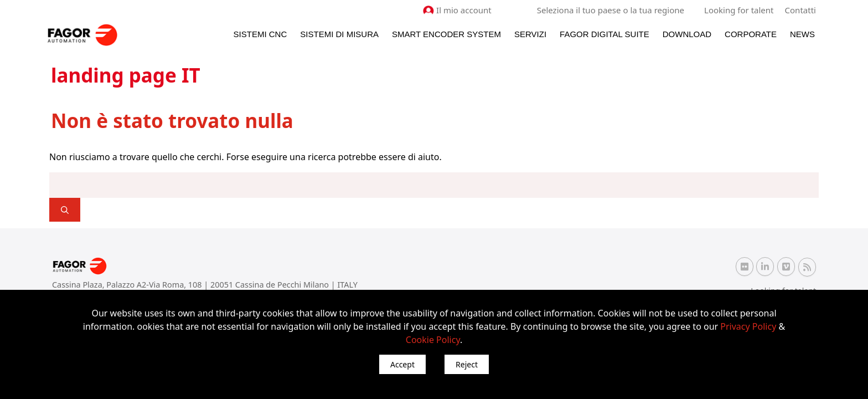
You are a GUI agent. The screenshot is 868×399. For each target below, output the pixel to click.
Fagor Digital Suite (604, 34)
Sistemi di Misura (339, 34)
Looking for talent (739, 10)
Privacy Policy (748, 326)
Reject (467, 364)
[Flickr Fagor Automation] (745, 267)
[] (65, 210)
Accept (402, 364)
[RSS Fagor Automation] (807, 267)
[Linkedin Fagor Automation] (765, 267)
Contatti (800, 10)
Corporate (751, 34)
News (802, 34)
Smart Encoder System (446, 34)
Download (687, 34)
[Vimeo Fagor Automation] (786, 267)
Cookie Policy (433, 340)
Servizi (530, 34)
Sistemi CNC (260, 34)
